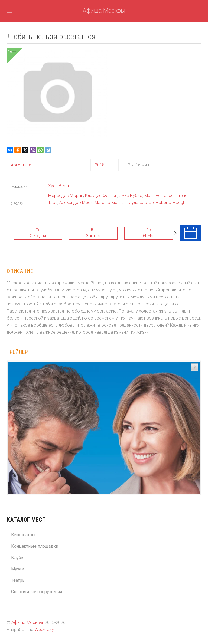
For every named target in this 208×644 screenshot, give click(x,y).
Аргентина (21, 165)
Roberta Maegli (170, 203)
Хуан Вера (58, 186)
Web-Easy (44, 630)
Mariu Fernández (160, 195)
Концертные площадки (35, 546)
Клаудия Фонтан (101, 195)
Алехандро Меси (76, 203)
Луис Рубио (131, 195)
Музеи (18, 569)
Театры (18, 580)
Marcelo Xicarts (110, 203)
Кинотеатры (23, 535)
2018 (100, 165)
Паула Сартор (140, 203)
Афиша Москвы (104, 11)
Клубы (18, 558)
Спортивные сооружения (37, 592)
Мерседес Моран (66, 195)
